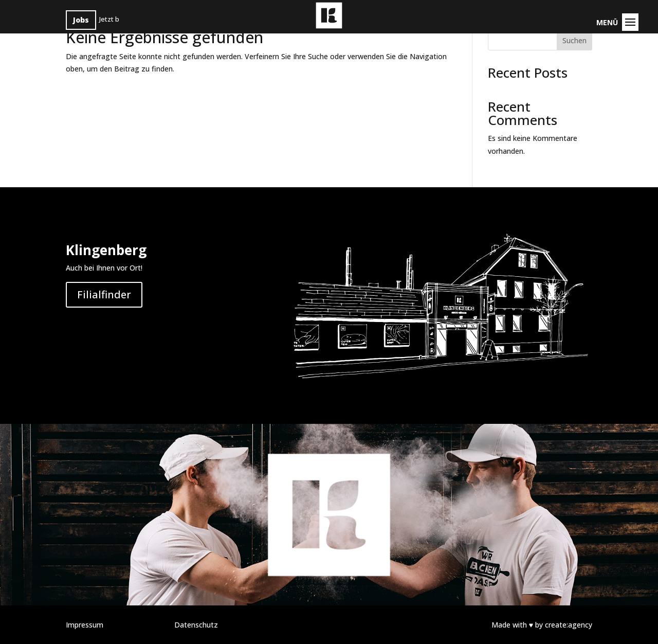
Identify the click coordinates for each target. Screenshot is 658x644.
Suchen (574, 40)
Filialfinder (104, 294)
